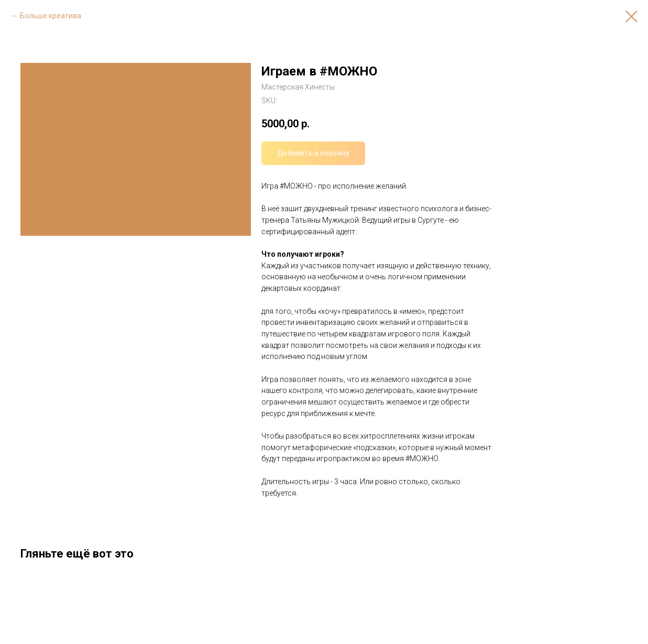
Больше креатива (51, 16)
